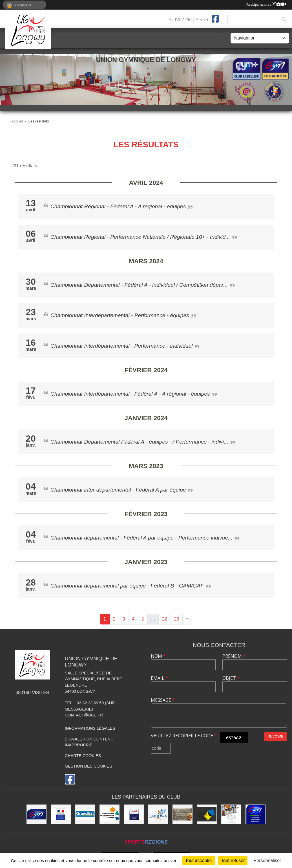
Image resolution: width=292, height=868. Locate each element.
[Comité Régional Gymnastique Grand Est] (255, 814)
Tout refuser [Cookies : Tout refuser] (233, 861)
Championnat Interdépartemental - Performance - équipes (120, 315)
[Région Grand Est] (85, 814)
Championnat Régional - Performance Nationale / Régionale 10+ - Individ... (140, 237)
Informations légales (90, 728)
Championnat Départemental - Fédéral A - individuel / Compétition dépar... (139, 285)
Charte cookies (83, 756)
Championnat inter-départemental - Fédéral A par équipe (118, 490)
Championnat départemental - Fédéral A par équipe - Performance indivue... (141, 538)
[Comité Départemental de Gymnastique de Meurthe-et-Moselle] (134, 814)
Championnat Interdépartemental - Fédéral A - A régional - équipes (130, 394)
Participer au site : (266, 5)
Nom (158, 656)
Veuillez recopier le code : (185, 736)
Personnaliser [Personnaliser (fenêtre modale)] (267, 861)
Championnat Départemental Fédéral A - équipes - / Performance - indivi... (139, 442)
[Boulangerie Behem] (182, 814)
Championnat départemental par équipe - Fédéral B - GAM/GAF (127, 586)
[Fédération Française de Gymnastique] (36, 814)
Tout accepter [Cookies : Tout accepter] (199, 861)
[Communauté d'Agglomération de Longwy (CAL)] (109, 814)
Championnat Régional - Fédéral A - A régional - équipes (118, 206)
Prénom (234, 656)
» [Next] (187, 619)
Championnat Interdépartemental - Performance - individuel (121, 346)
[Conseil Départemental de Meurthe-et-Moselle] (207, 814)
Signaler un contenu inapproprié (89, 742)
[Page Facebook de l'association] (215, 19)
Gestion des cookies (89, 766)
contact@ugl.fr (84, 715)
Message (163, 700)
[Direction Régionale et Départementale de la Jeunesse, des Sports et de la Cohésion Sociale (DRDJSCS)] (61, 814)
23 (176, 619)
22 (165, 619)
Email (159, 678)
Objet (231, 678)
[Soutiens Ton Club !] (231, 814)
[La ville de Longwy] (158, 814)
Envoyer (276, 737)
